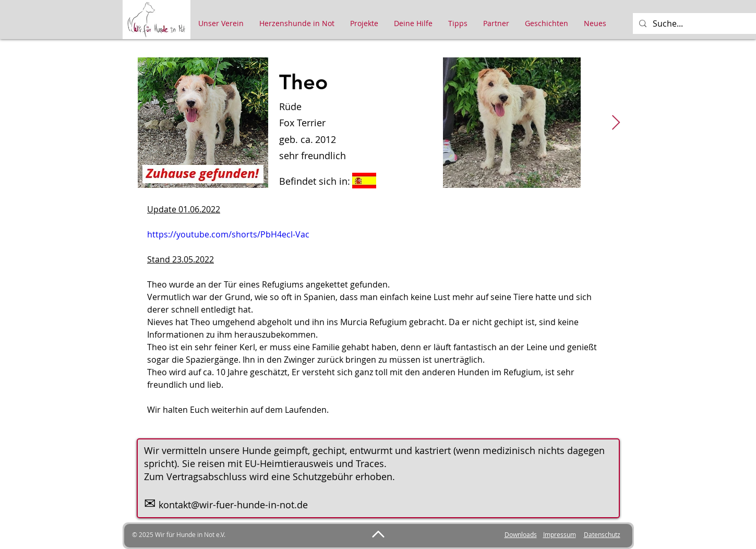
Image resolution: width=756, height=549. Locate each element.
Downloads (521, 534)
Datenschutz (602, 534)
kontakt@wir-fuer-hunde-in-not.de (233, 505)
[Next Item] (616, 123)
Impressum (560, 534)
